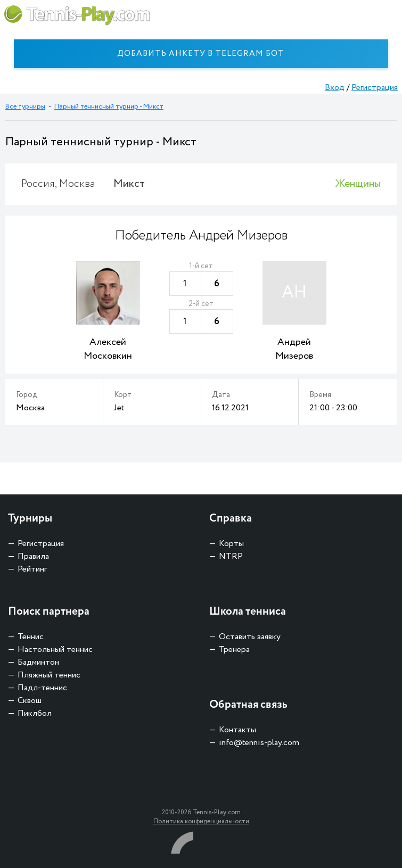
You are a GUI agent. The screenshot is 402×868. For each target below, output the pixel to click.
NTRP (231, 556)
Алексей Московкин (108, 349)
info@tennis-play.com (259, 743)
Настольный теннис (55, 650)
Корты (231, 544)
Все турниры (25, 107)
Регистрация (375, 88)
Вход (335, 88)
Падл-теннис (42, 688)
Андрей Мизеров (294, 349)
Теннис (31, 637)
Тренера (234, 650)
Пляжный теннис (49, 675)
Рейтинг (32, 569)
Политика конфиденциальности (201, 821)
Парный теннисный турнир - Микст (109, 107)
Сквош (30, 701)
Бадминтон (38, 662)
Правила (33, 556)
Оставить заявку (250, 637)
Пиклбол (35, 713)
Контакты (237, 730)
